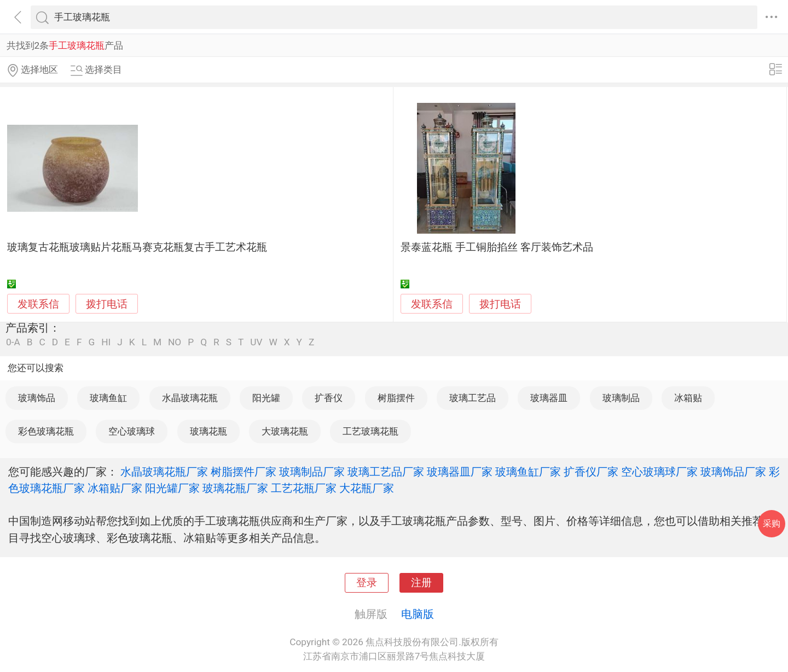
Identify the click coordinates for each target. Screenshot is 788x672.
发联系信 (38, 304)
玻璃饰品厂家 (733, 472)
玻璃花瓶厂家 (235, 488)
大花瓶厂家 (367, 488)
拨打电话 (107, 304)
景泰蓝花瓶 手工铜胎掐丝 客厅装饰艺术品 (497, 247)
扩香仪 (329, 398)
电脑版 (418, 614)
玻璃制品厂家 (312, 472)
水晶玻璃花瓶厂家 (164, 472)
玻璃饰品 (37, 398)
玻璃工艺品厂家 (386, 472)
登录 (367, 583)
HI (106, 342)
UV (256, 342)
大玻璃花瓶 (285, 431)
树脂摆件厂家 (244, 472)
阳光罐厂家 (172, 488)
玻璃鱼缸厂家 (528, 472)
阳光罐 (266, 398)
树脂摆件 (396, 398)
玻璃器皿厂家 (460, 472)
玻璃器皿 (549, 398)
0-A (13, 342)
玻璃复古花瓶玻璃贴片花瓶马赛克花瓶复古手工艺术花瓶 (137, 247)
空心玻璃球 (132, 431)
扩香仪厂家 (591, 472)
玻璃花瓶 (208, 431)
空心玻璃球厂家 (659, 472)
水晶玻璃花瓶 (190, 398)
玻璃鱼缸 (108, 398)
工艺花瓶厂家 (304, 488)
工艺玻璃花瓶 (370, 431)
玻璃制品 (621, 398)
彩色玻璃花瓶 (46, 431)
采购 (772, 523)
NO (175, 342)
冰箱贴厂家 (115, 488)
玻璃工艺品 (473, 398)
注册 (421, 583)
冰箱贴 (688, 398)
